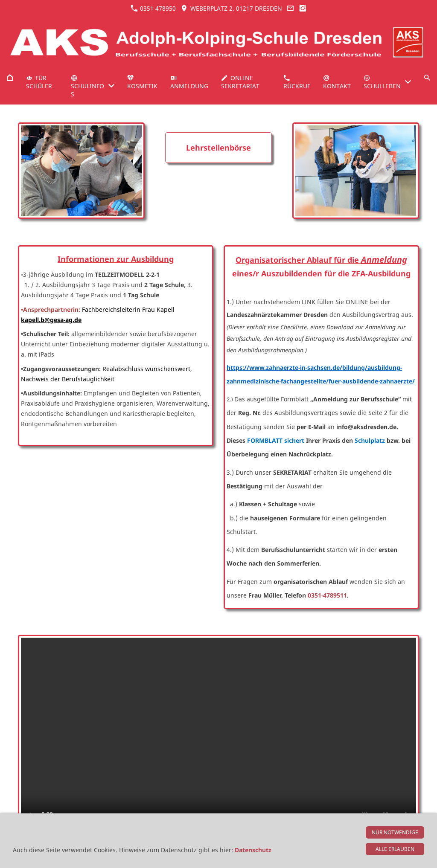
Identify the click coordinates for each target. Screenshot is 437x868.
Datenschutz (253, 850)
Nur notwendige (395, 832)
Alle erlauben (395, 849)
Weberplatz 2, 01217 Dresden (231, 8)
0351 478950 (153, 8)
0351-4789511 (327, 595)
